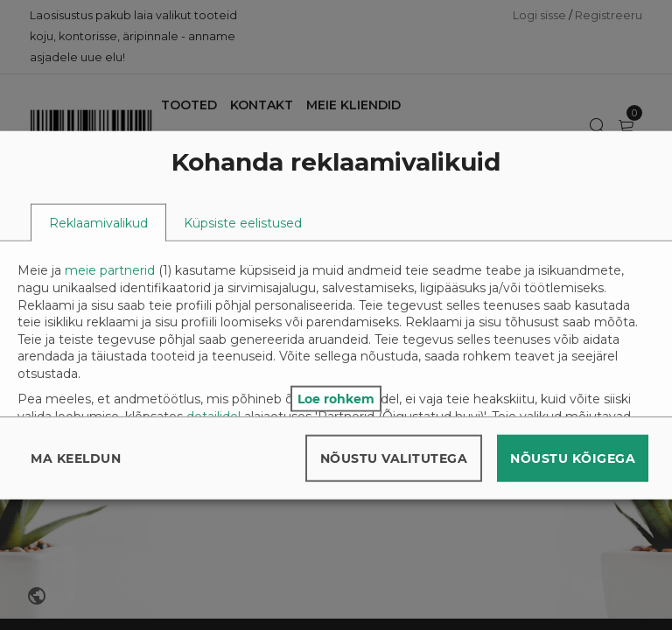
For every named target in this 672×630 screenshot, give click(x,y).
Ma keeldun (76, 458)
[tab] (98, 222)
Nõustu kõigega (573, 458)
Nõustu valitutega (394, 458)
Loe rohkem (336, 398)
